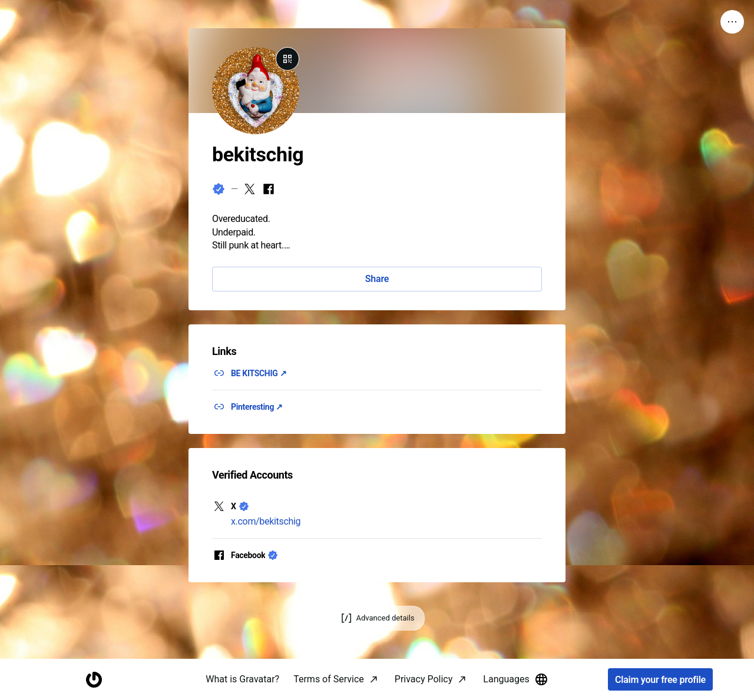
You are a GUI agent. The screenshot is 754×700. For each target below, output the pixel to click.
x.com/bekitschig (266, 521)
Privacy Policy (424, 679)
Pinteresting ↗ (257, 407)
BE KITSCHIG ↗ (259, 373)
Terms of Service (329, 679)
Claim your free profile (660, 680)
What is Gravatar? (242, 679)
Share (377, 279)
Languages (515, 679)
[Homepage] (94, 680)
